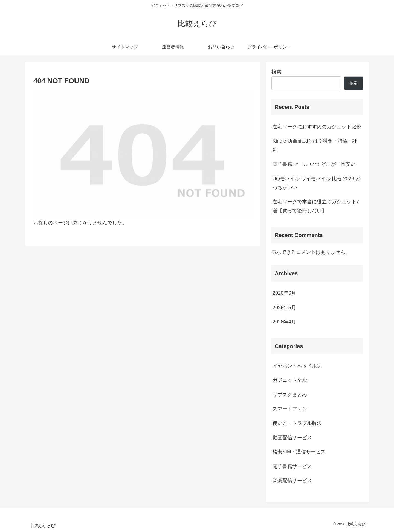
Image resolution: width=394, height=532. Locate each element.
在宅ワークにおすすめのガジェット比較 (317, 127)
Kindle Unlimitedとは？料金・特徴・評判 (315, 145)
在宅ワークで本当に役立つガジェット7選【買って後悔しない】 (316, 206)
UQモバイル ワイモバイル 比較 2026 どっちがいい (316, 183)
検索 (276, 72)
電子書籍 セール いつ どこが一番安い (314, 164)
